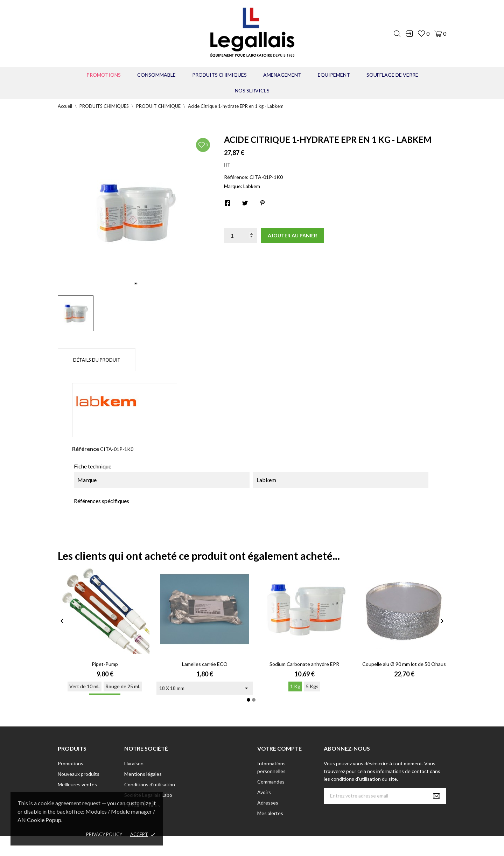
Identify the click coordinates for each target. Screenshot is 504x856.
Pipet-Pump (105, 664)
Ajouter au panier (292, 235)
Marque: (233, 186)
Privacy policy (104, 834)
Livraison (134, 763)
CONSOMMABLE (156, 75)
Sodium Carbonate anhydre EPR (304, 664)
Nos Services (252, 91)
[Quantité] (241, 236)
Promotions (104, 75)
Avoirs (264, 792)
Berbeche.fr (312, 846)
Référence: (236, 177)
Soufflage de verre (392, 75)
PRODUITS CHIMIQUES (219, 75)
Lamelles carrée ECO (205, 664)
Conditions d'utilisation (150, 784)
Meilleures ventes (77, 784)
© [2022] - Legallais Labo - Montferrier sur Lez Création (239, 846)
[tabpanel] (136, 212)
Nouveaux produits (79, 774)
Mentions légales (143, 774)
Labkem (252, 186)
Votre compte (279, 748)
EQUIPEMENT (334, 75)
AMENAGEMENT (282, 75)
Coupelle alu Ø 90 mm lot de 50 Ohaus (404, 664)
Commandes (271, 782)
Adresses (268, 803)
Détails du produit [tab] (97, 360)
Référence (86, 449)
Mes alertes (270, 813)
